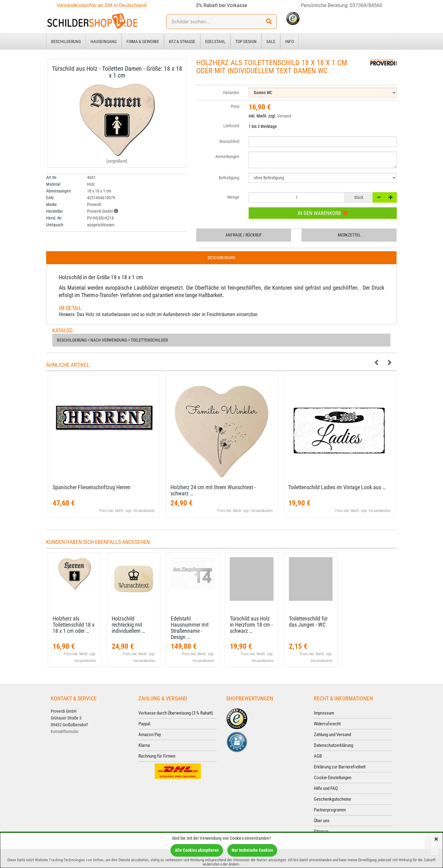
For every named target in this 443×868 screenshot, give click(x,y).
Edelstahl (215, 42)
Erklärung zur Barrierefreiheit (340, 767)
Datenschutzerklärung (333, 745)
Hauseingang (104, 42)
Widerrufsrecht (327, 724)
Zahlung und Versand (332, 735)
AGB (318, 756)
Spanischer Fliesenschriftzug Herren (92, 487)
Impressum (324, 713)
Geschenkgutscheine (332, 799)
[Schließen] (436, 840)
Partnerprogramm (330, 810)
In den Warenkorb (323, 213)
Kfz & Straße (182, 42)
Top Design (246, 42)
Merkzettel (349, 235)
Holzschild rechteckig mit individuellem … (128, 625)
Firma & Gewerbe (143, 42)
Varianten (231, 93)
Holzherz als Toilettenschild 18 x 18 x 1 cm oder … (74, 625)
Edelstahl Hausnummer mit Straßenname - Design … (190, 628)
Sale (271, 42)
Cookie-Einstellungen (333, 778)
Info (289, 42)
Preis (235, 106)
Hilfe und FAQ (326, 788)
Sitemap (321, 831)
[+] (391, 197)
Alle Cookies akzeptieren (197, 850)
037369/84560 (366, 5)
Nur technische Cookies (252, 850)
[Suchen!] (269, 22)
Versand (284, 116)
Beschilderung (66, 42)
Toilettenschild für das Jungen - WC (308, 622)
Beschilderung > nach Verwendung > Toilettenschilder (112, 340)
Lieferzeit (231, 126)
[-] (379, 197)
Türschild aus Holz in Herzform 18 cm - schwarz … (251, 625)
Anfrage (244, 235)
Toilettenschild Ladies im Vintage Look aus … (337, 487)
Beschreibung (221, 258)
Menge (233, 197)
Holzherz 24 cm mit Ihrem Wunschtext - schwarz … (213, 490)
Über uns (322, 821)
